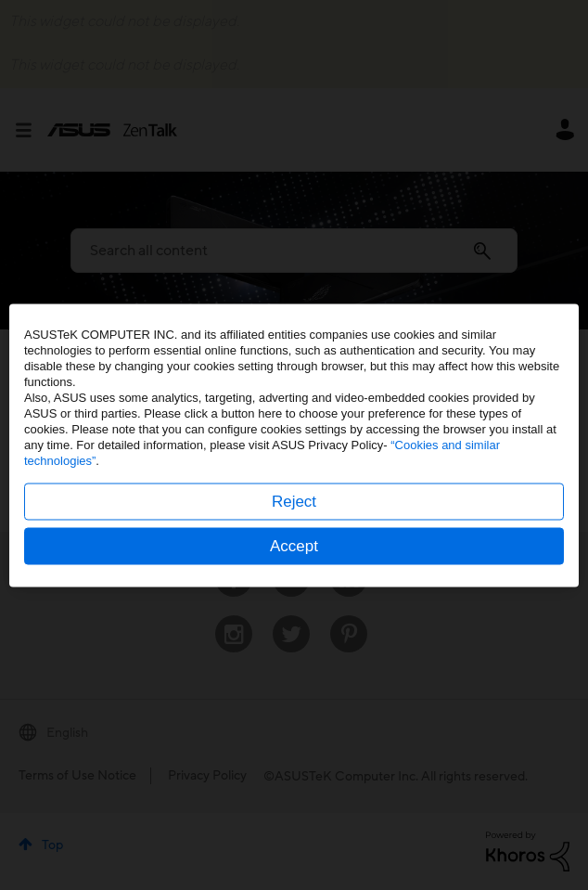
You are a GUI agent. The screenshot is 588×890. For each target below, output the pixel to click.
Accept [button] (294, 545)
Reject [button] (294, 501)
